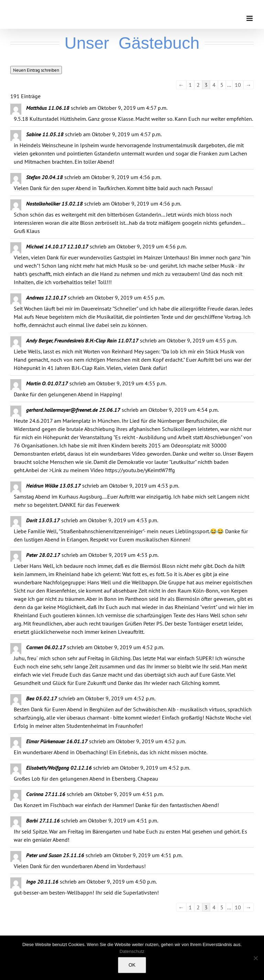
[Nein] (255, 958)
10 (238, 85)
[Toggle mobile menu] (250, 18)
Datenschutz (132, 951)
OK (132, 965)
